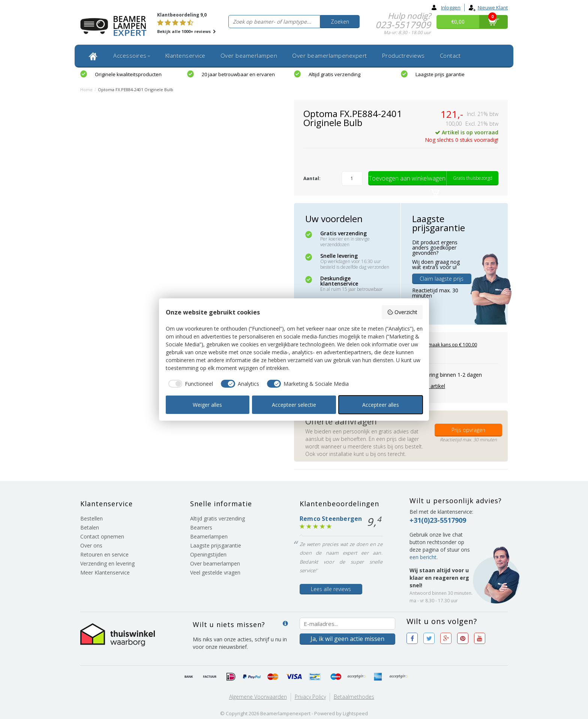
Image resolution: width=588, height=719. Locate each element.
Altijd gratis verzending (334, 74)
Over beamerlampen (249, 56)
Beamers (201, 527)
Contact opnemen (102, 536)
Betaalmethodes (354, 697)
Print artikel (431, 386)
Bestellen (91, 518)
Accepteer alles (381, 405)
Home (86, 89)
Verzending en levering (107, 563)
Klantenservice (185, 56)
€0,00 (458, 22)
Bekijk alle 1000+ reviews (187, 31)
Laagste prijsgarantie (216, 545)
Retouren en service (104, 554)
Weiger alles (207, 405)
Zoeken (340, 22)
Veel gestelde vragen (215, 572)
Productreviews (403, 56)
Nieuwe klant (488, 8)
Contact (450, 56)
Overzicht (402, 312)
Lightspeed (355, 713)
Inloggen (446, 8)
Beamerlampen (209, 536)
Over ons (91, 545)
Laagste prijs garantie (440, 74)
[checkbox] (190, 384)
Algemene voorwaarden (258, 697)
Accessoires (132, 56)
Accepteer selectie (294, 405)
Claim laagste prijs (442, 279)
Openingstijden (208, 554)
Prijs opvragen (468, 430)
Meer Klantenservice (105, 572)
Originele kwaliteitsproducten (128, 74)
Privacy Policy (310, 697)
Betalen (90, 527)
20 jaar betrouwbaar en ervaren (238, 74)
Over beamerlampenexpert (330, 56)
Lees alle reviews (331, 589)
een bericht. (424, 557)
